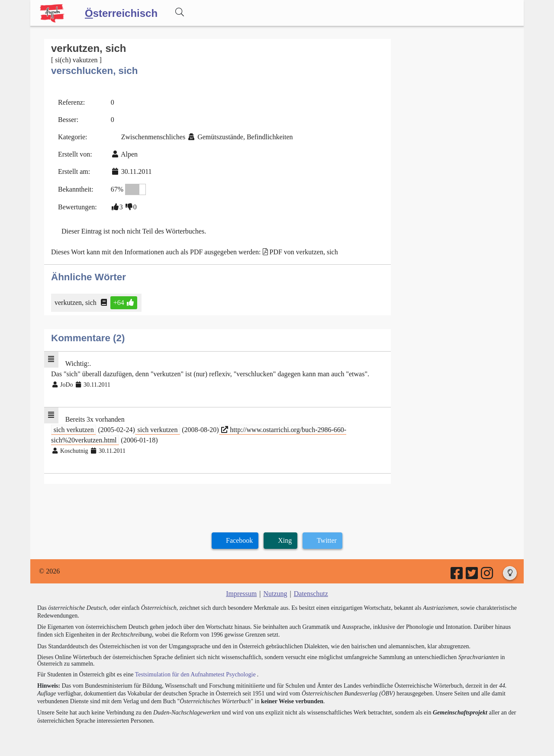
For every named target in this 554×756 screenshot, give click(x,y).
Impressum (241, 594)
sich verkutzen (74, 430)
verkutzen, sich (76, 303)
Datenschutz (311, 594)
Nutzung (275, 594)
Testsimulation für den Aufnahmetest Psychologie (195, 674)
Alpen (129, 154)
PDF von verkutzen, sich (304, 252)
